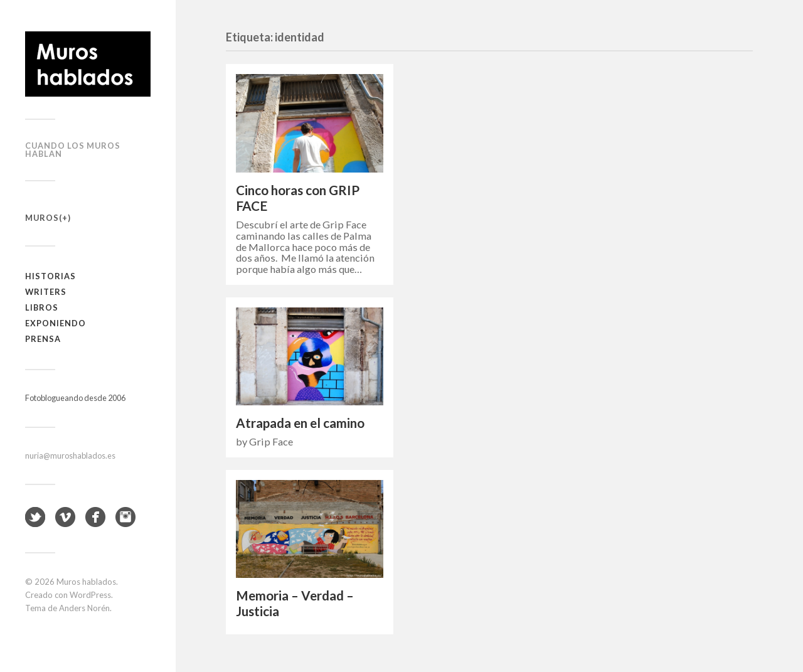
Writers (46, 292)
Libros (42, 307)
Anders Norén (84, 608)
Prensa (43, 339)
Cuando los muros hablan (73, 150)
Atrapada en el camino (300, 423)
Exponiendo (56, 323)
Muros (42, 218)
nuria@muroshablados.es (70, 456)
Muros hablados (86, 582)
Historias (51, 276)
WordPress (90, 595)
